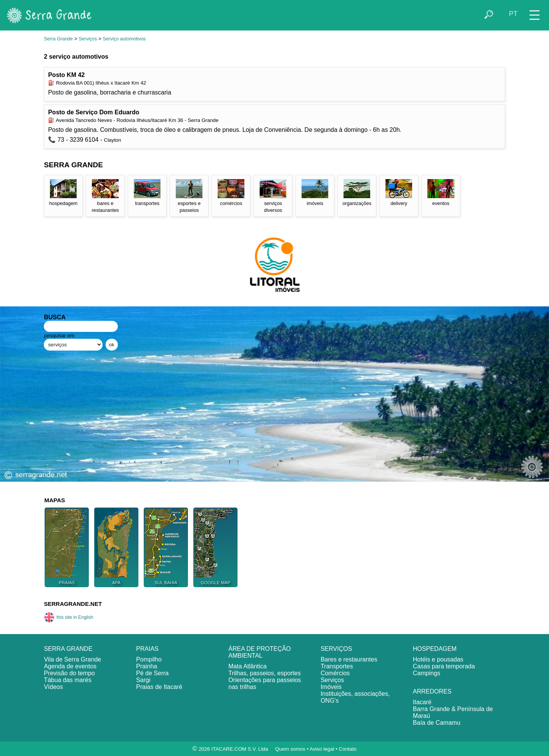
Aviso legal (322, 749)
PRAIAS (147, 649)
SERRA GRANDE (68, 649)
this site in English (68, 617)
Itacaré (422, 702)
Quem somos (290, 749)
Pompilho (149, 659)
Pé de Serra (152, 673)
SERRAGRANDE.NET (73, 604)
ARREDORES (432, 691)
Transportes (337, 666)
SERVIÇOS (336, 649)
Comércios (335, 673)
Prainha (147, 666)
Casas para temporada (444, 666)
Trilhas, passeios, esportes (265, 673)
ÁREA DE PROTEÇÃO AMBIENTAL (260, 652)
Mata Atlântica (248, 666)
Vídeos (53, 687)
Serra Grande (58, 39)
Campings (427, 673)
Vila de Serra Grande (72, 659)
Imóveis (331, 687)
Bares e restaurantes (349, 659)
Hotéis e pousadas (438, 659)
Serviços (88, 39)
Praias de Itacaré (159, 687)
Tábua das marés (68, 680)
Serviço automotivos (124, 39)
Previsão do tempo (69, 673)
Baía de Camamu (437, 723)
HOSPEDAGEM (435, 649)
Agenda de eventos (70, 666)
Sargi (143, 680)
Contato (348, 749)
